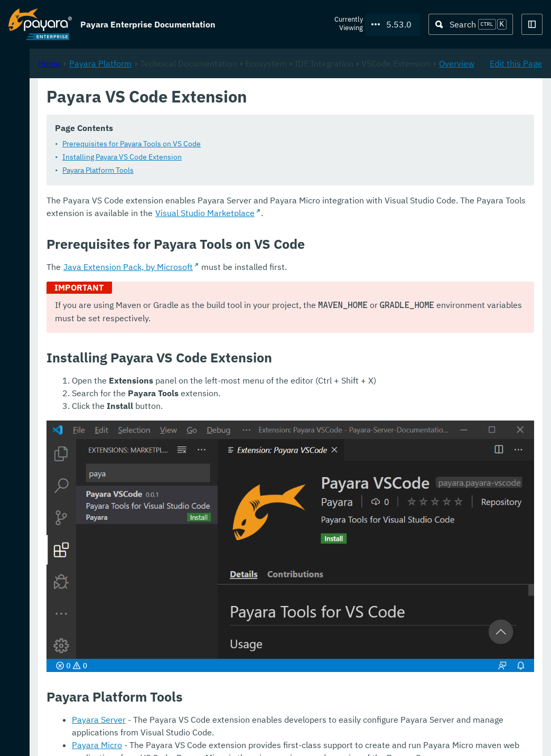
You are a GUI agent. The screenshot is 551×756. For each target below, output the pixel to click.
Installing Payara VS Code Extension (262, 170)
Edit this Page (516, 111)
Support (138, 737)
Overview (324, 124)
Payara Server (239, 674)
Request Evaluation (60, 737)
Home (189, 111)
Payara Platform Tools (238, 183)
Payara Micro (237, 699)
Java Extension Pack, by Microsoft (268, 293)
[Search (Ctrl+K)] (471, 24)
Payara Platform (40, 90)
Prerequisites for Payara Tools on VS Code (272, 157)
